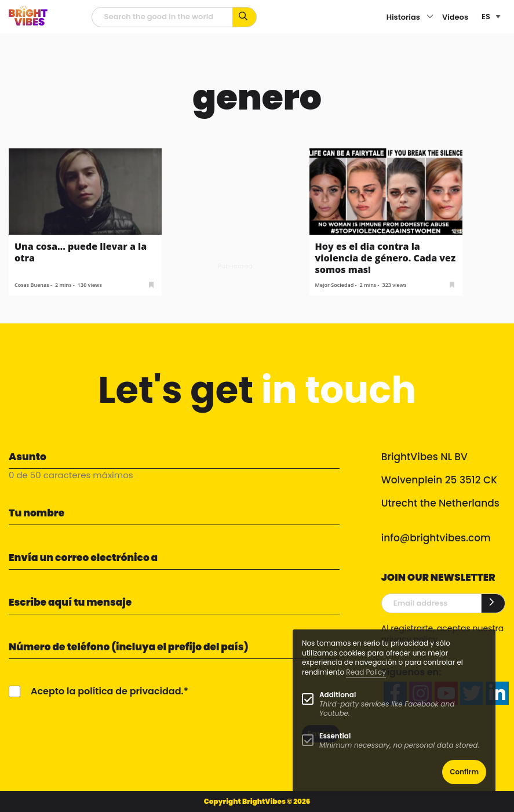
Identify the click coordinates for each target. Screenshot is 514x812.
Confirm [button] (464, 772)
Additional (338, 695)
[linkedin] (497, 693)
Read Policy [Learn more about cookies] (366, 672)
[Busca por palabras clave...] (245, 17)
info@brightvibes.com (436, 538)
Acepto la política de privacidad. (107, 691)
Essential (335, 736)
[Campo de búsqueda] (162, 17)
